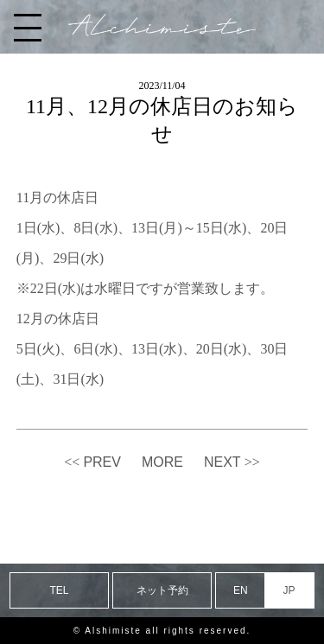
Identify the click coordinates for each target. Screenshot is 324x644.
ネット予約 (162, 590)
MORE (162, 462)
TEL (60, 590)
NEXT (222, 462)
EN (241, 590)
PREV (102, 462)
